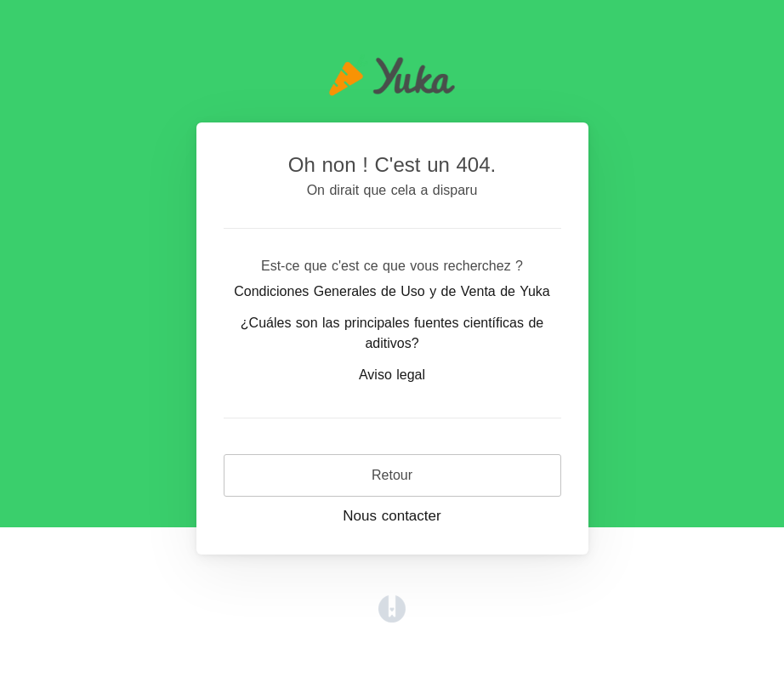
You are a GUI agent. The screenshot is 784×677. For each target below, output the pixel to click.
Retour (392, 475)
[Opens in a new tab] (392, 608)
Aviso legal (392, 375)
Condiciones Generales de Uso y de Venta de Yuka (392, 291)
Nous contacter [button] (392, 516)
